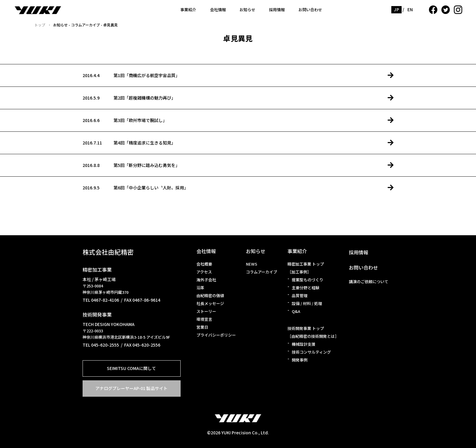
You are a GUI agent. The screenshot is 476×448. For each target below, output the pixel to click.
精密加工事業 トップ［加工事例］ (306, 268)
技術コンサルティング (311, 352)
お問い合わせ (310, 10)
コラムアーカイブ (262, 272)
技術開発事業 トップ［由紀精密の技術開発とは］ (313, 332)
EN (410, 9)
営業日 (202, 327)
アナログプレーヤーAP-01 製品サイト (131, 388)
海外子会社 (206, 280)
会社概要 (204, 264)
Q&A (296, 311)
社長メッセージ (210, 303)
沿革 (200, 288)
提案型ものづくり (308, 280)
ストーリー (206, 311)
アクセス (204, 272)
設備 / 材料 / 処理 (307, 303)
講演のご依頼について (369, 282)
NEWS (252, 264)
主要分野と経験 (306, 288)
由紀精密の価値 (210, 295)
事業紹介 (188, 10)
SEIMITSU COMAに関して (131, 368)
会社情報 (218, 10)
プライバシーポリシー (216, 335)
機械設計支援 (304, 344)
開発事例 (300, 360)
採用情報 (277, 10)
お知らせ (247, 10)
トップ (40, 25)
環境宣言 (204, 319)
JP (396, 9)
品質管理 (300, 295)
